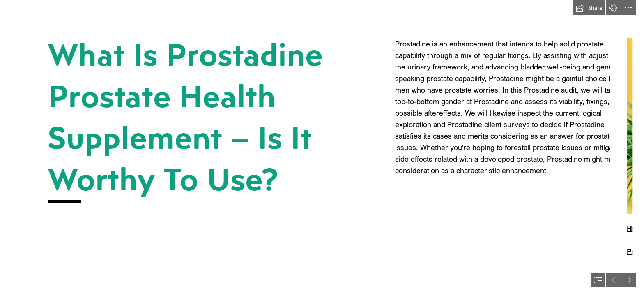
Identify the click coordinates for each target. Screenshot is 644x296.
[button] (589, 8)
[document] (322, 148)
